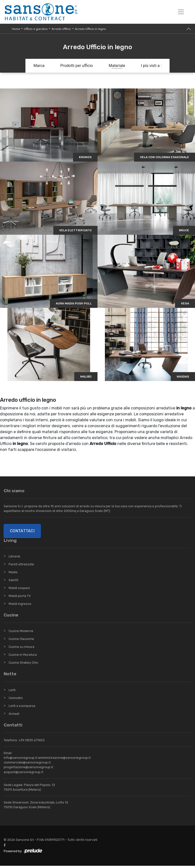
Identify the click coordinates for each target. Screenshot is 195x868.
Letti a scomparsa (22, 708)
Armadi (14, 716)
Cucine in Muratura (23, 657)
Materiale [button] (117, 66)
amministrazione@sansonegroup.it (64, 760)
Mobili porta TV (20, 598)
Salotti (13, 582)
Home (16, 29)
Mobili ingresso (20, 606)
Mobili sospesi (19, 590)
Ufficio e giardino (36, 29)
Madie (13, 574)
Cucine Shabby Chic (23, 665)
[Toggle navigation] (181, 12)
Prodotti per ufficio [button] (77, 66)
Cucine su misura (21, 649)
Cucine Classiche (21, 641)
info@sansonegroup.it (20, 760)
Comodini (16, 700)
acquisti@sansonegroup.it (23, 774)
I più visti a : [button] (151, 66)
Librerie (14, 559)
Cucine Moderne (21, 633)
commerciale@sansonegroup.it (27, 765)
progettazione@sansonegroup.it (28, 769)
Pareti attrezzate (21, 566)
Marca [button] (39, 66)
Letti (12, 692)
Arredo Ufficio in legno (90, 29)
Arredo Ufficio (61, 29)
